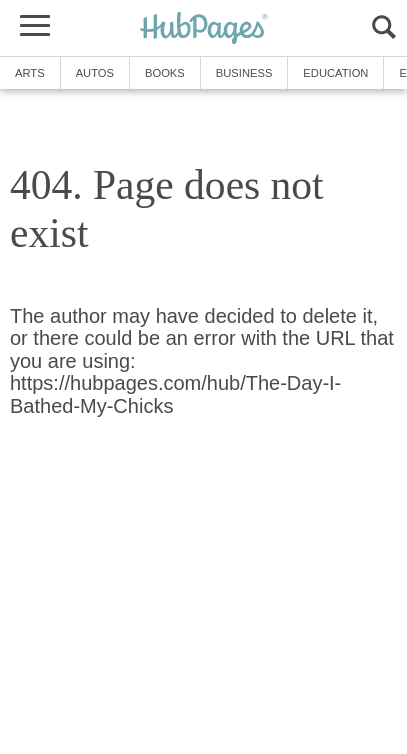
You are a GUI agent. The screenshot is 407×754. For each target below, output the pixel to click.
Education (335, 73)
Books (165, 73)
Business (244, 73)
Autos (95, 73)
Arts (30, 73)
